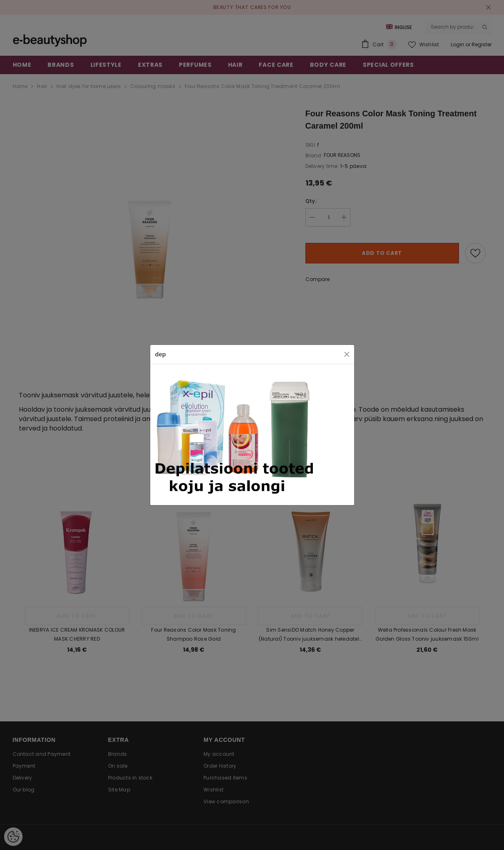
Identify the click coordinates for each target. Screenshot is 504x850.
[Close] (347, 354)
